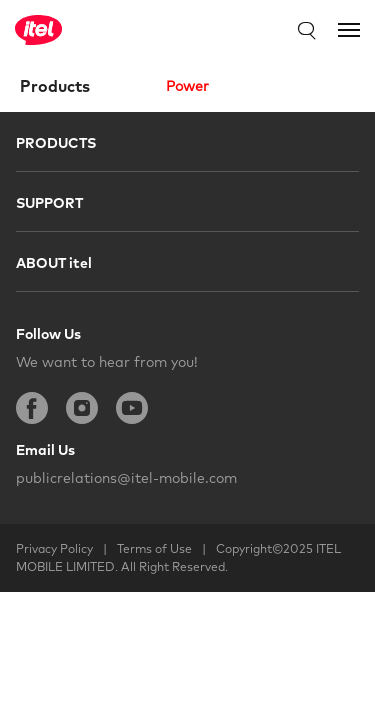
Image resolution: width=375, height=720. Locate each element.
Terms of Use (154, 548)
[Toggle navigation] (349, 30)
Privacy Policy (54, 548)
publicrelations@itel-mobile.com (126, 478)
